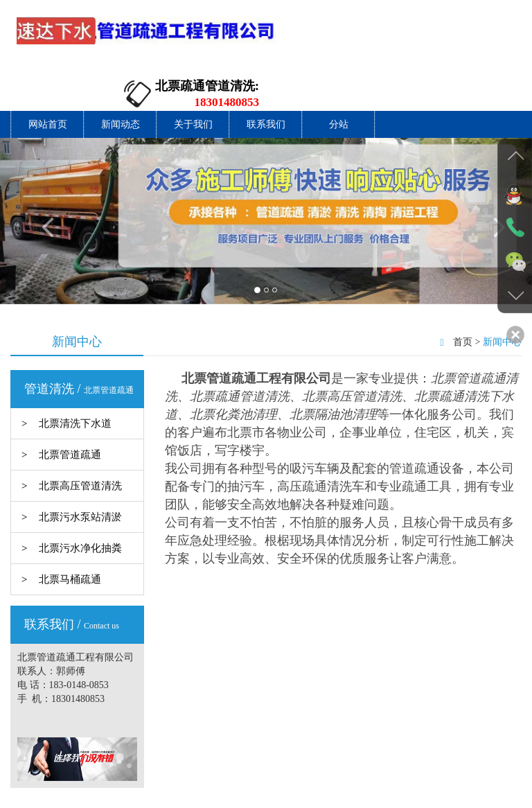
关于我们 (193, 76)
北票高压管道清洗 (80, 437)
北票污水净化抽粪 (80, 500)
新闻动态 (121, 76)
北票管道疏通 (70, 406)
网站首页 (48, 76)
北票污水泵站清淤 (80, 468)
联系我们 (266, 76)
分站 (339, 76)
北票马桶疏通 (70, 531)
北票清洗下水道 (75, 375)
